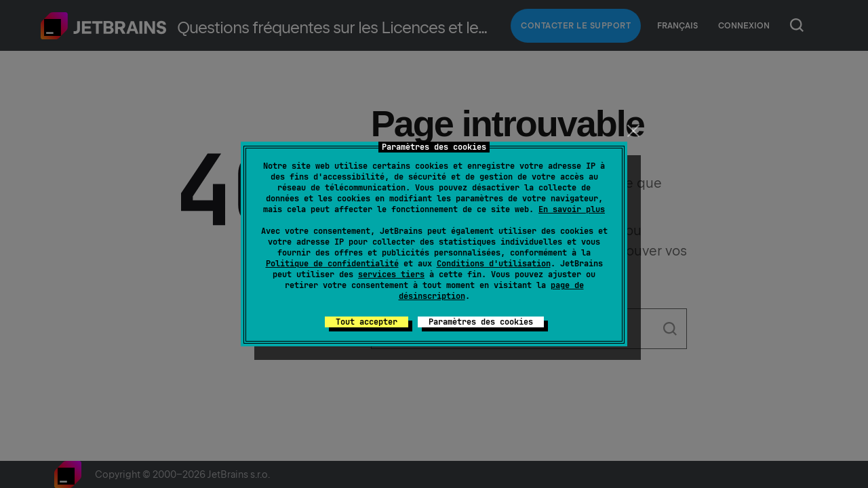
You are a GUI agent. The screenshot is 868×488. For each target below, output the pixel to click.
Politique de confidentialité (332, 264)
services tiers (391, 274)
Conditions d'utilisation (494, 264)
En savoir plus (572, 209)
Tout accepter (367, 322)
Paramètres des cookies (481, 322)
